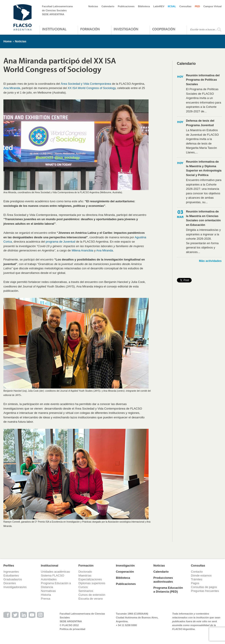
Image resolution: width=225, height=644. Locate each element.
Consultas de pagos (204, 587)
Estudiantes (11, 575)
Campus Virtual (213, 6)
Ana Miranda (12, 88)
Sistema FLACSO (53, 575)
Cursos (83, 587)
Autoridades (49, 579)
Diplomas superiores (92, 583)
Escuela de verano (91, 599)
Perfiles (9, 566)
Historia (46, 595)
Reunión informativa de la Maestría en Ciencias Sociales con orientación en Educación (203, 218)
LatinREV (159, 6)
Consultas (185, 6)
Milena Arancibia (82, 250)
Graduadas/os (13, 579)
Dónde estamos (201, 575)
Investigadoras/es (15, 587)
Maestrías (85, 575)
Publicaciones (126, 6)
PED (197, 6)
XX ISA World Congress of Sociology (92, 88)
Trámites (197, 579)
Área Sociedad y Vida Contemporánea (86, 84)
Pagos (195, 583)
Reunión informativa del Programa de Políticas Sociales (203, 80)
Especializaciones (90, 579)
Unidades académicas (55, 572)
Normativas (48, 591)
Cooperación (164, 29)
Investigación (126, 29)
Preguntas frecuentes (205, 591)
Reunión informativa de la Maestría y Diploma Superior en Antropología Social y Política (204, 168)
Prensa (45, 599)
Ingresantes (11, 572)
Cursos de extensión (92, 595)
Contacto (197, 572)
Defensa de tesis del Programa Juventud (200, 123)
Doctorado (85, 572)
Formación (90, 29)
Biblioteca (144, 6)
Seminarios (86, 591)
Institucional (54, 29)
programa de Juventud (60, 242)
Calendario (108, 6)
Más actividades (210, 261)
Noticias (93, 6)
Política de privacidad (72, 629)
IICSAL (172, 6)
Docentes (10, 583)
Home (7, 41)
